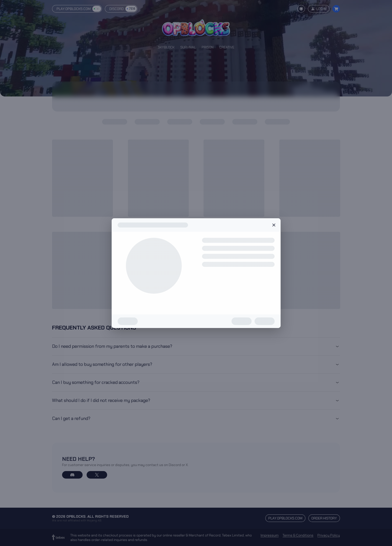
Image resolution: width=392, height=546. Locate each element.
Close (274, 225)
